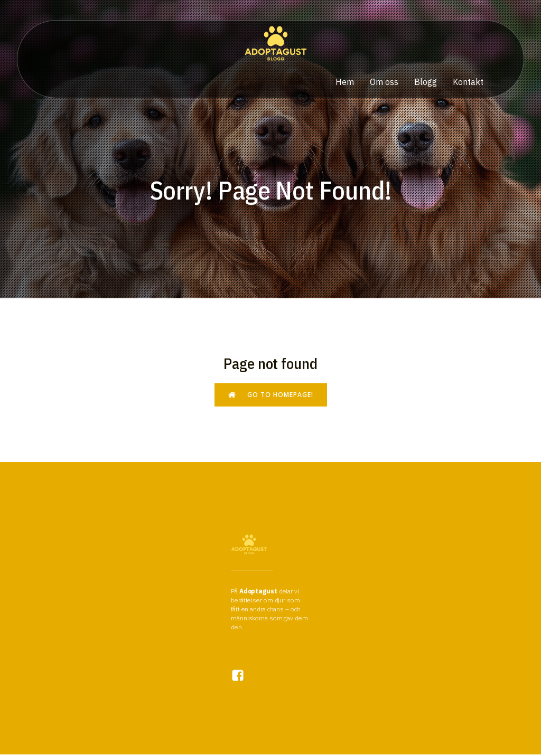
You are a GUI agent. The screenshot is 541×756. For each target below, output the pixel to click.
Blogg (426, 83)
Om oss (384, 83)
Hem (345, 83)
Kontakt (468, 83)
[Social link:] (243, 677)
